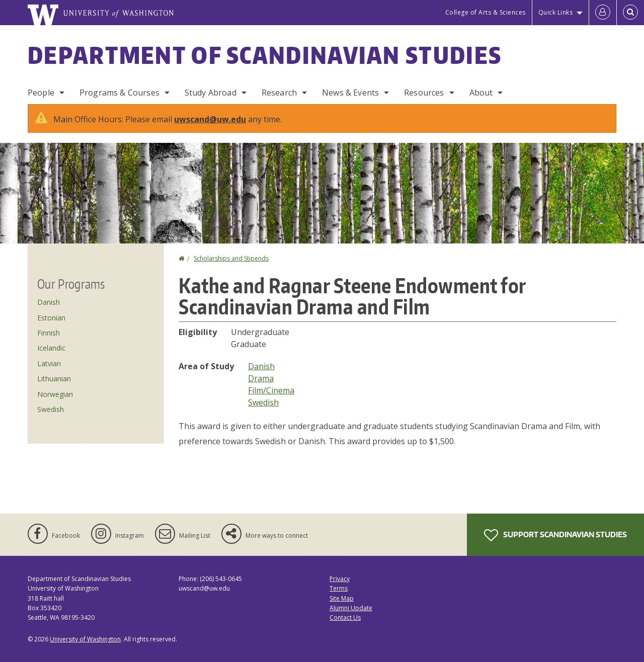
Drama (261, 378)
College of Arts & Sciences (486, 12)
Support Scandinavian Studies (555, 535)
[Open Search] (630, 13)
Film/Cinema (271, 390)
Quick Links (556, 12)
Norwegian (55, 394)
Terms (339, 588)
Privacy (340, 579)
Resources (424, 93)
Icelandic (51, 348)
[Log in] (603, 13)
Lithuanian (54, 379)
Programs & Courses (119, 93)
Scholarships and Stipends (231, 258)
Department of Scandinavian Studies (265, 55)
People (41, 93)
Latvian (49, 363)
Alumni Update (351, 608)
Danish (261, 366)
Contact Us (345, 617)
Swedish (263, 402)
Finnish (49, 333)
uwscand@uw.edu (210, 119)
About (481, 93)
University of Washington (85, 639)
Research (279, 93)
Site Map (342, 598)
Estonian (51, 318)
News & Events (350, 93)
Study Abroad (211, 93)
